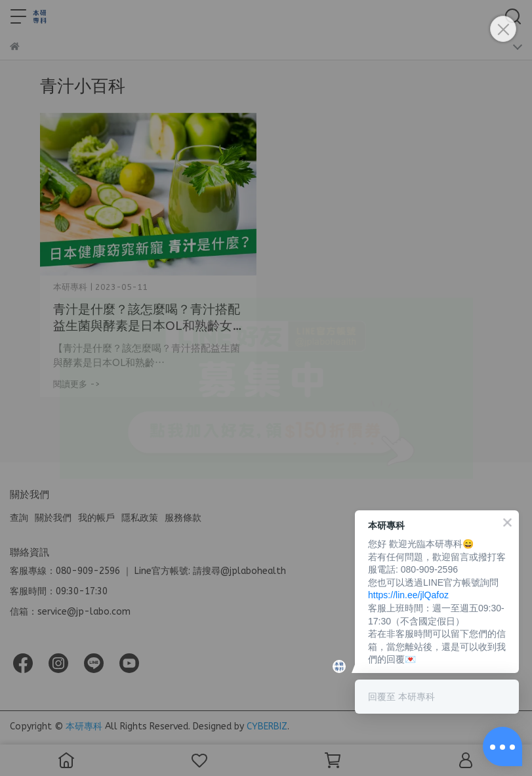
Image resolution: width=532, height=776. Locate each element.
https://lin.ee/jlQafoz (408, 595)
